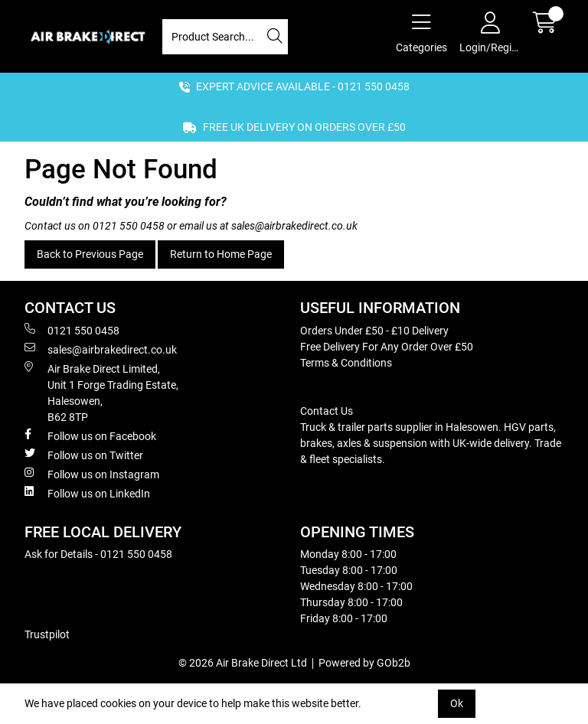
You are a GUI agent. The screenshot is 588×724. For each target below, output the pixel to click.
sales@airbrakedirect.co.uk (294, 226)
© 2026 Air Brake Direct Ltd (243, 663)
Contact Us (327, 411)
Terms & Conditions (346, 363)
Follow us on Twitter (84, 455)
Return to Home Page (221, 254)
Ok (457, 703)
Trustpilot (47, 634)
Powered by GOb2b (364, 663)
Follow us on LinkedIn (87, 493)
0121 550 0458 (129, 226)
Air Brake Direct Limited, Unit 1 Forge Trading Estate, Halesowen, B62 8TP (101, 392)
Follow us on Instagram (92, 474)
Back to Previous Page (90, 254)
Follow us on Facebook (90, 435)
